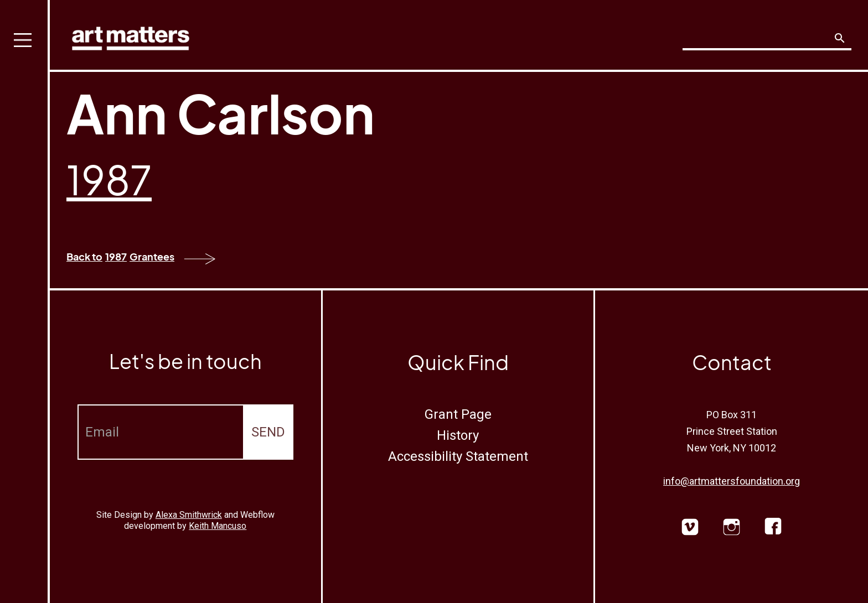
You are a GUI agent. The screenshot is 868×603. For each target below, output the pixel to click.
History (458, 435)
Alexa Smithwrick (189, 515)
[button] (25, 301)
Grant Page (458, 414)
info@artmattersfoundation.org (732, 481)
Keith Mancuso (218, 526)
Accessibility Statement (458, 456)
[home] (131, 36)
